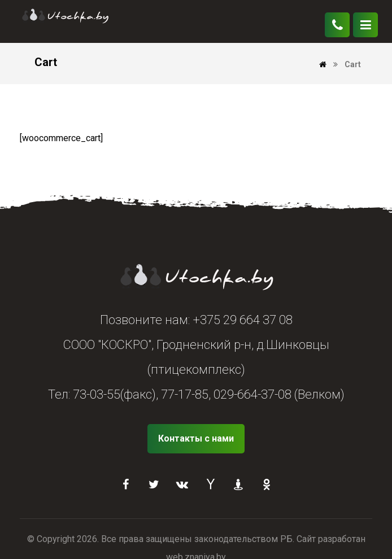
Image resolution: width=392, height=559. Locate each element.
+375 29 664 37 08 (243, 320)
